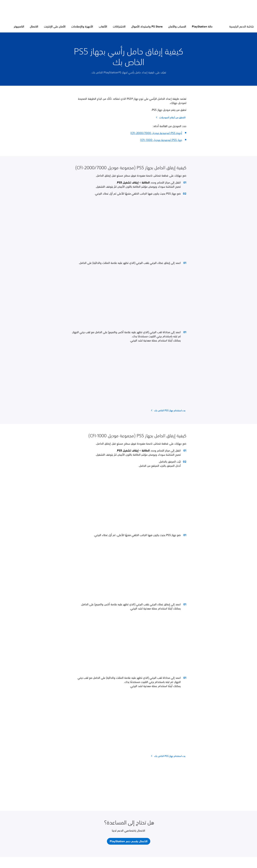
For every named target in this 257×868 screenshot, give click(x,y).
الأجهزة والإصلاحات (82, 27)
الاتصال (34, 27)
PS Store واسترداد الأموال (147, 27)
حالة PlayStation (202, 27)
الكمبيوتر (19, 27)
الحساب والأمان (177, 27)
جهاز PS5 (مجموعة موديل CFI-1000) (161, 140)
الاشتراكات (119, 27)
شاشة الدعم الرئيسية (242, 27)
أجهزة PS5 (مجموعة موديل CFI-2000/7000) (156, 133)
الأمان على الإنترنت (55, 27)
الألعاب (103, 27)
